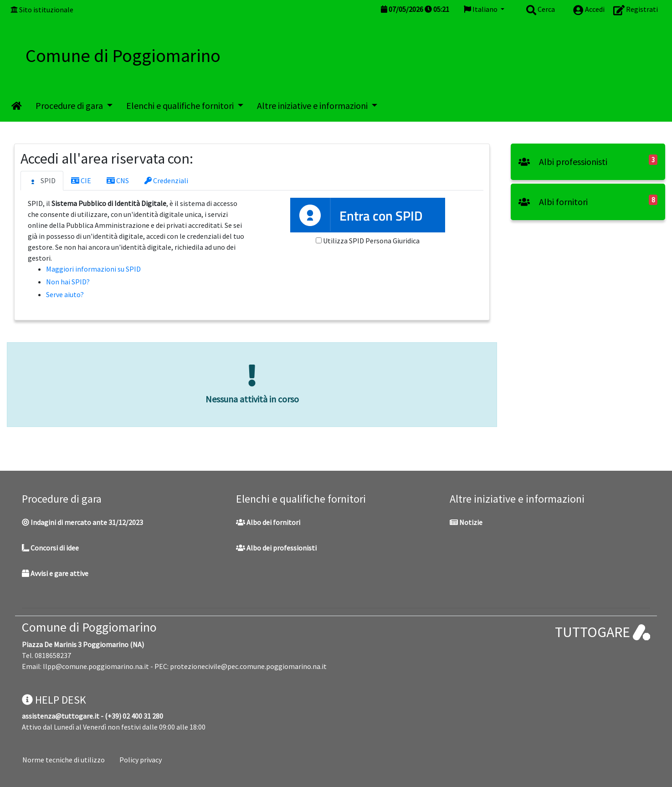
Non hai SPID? (68, 282)
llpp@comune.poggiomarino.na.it (96, 666)
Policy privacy (141, 760)
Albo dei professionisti (276, 548)
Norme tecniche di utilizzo (64, 760)
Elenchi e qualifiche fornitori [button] (181, 105)
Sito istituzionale (46, 10)
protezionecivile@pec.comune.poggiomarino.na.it (248, 666)
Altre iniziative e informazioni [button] (313, 105)
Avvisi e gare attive (55, 573)
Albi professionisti (563, 162)
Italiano (481, 9)
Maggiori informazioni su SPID (93, 269)
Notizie (466, 522)
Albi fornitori (553, 202)
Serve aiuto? (65, 294)
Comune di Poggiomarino (89, 627)
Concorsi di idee (50, 548)
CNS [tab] (118, 180)
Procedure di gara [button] (70, 105)
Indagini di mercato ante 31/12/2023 (82, 522)
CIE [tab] (81, 180)
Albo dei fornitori (268, 522)
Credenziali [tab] (166, 180)
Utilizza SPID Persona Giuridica (371, 241)
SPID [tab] (42, 181)
